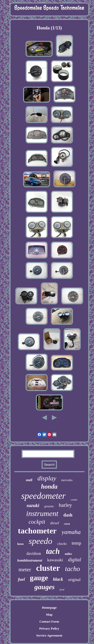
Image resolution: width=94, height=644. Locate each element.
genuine (49, 506)
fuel (21, 579)
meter (25, 569)
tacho (72, 569)
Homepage (49, 608)
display (47, 478)
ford (62, 589)
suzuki (33, 505)
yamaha (71, 532)
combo (74, 500)
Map (49, 614)
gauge (39, 578)
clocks (62, 544)
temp (76, 543)
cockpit (37, 522)
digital (74, 560)
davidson (34, 553)
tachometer (37, 531)
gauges (44, 587)
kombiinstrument (30, 560)
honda (49, 486)
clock (67, 524)
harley (65, 505)
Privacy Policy (49, 628)
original (74, 580)
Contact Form (49, 621)
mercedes (67, 480)
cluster (48, 568)
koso (20, 544)
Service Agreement (49, 635)
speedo (40, 541)
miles (69, 554)
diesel (55, 523)
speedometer (43, 496)
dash (68, 515)
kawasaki (55, 560)
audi (29, 480)
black (58, 579)
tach (53, 551)
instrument (42, 513)
